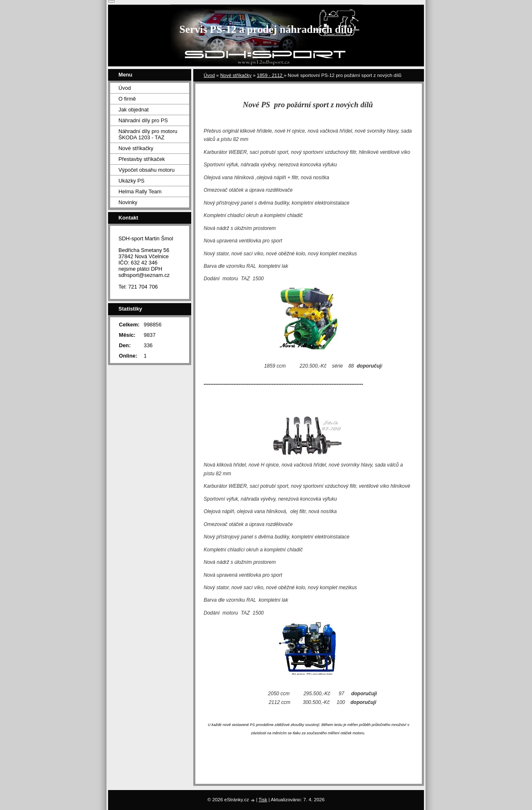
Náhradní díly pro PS (143, 120)
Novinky (128, 202)
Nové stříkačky (236, 75)
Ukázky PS (132, 181)
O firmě (127, 99)
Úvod (209, 75)
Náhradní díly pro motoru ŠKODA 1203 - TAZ (148, 134)
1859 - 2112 (270, 75)
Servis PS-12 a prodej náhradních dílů (266, 29)
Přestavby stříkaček (142, 159)
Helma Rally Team (140, 191)
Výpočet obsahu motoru (147, 170)
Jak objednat (134, 110)
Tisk (263, 800)
